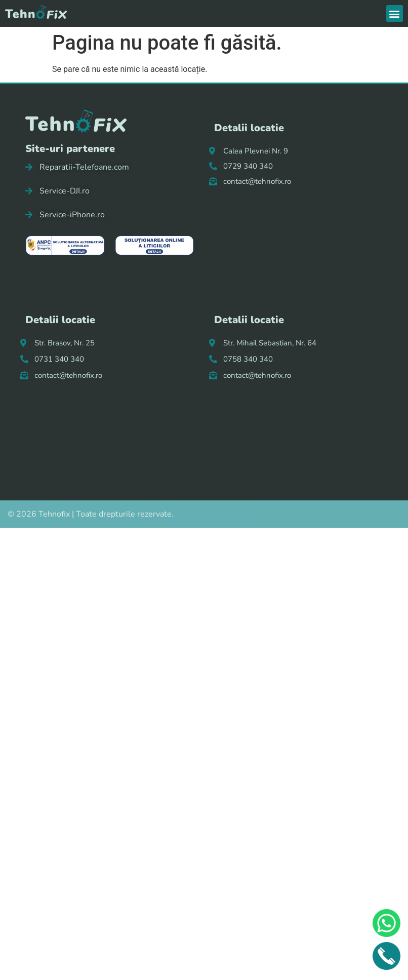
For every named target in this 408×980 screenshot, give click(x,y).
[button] (395, 13)
